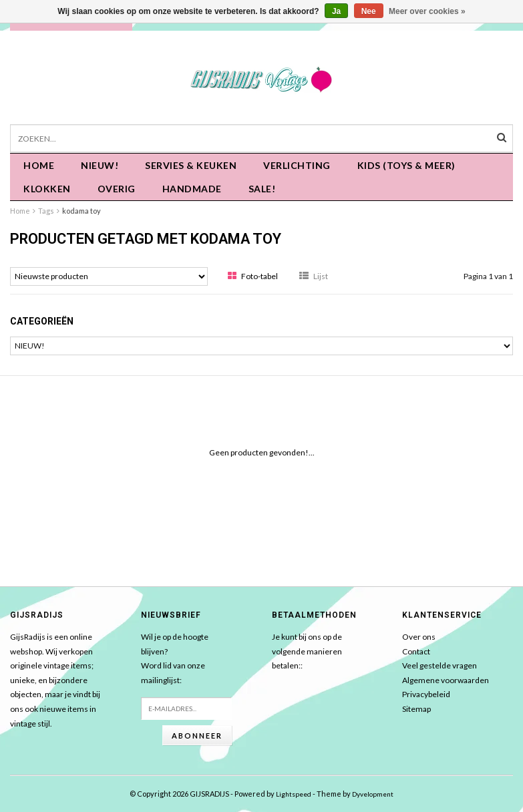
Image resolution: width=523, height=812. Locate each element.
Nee (369, 11)
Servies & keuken (191, 165)
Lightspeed (294, 794)
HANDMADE (192, 189)
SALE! (262, 189)
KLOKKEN (47, 189)
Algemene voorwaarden (446, 680)
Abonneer (197, 736)
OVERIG (117, 189)
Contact (416, 651)
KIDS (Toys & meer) (406, 165)
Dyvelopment (373, 794)
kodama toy (81, 211)
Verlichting (297, 165)
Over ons (419, 637)
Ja (336, 11)
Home (39, 165)
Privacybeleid (426, 694)
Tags (46, 211)
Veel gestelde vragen (440, 665)
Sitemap (416, 709)
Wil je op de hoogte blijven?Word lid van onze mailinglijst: (175, 658)
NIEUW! (100, 165)
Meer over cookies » (427, 11)
